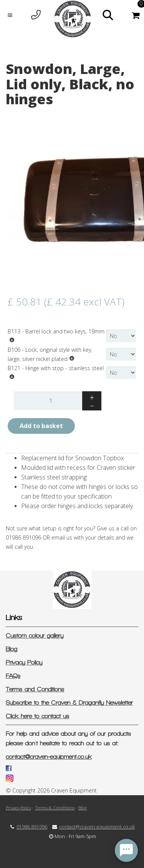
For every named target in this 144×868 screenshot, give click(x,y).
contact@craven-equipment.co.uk (49, 757)
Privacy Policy (24, 662)
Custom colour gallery (35, 636)
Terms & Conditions (55, 807)
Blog (12, 649)
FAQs (13, 676)
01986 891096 (32, 827)
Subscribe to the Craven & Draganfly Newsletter (69, 703)
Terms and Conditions (35, 689)
